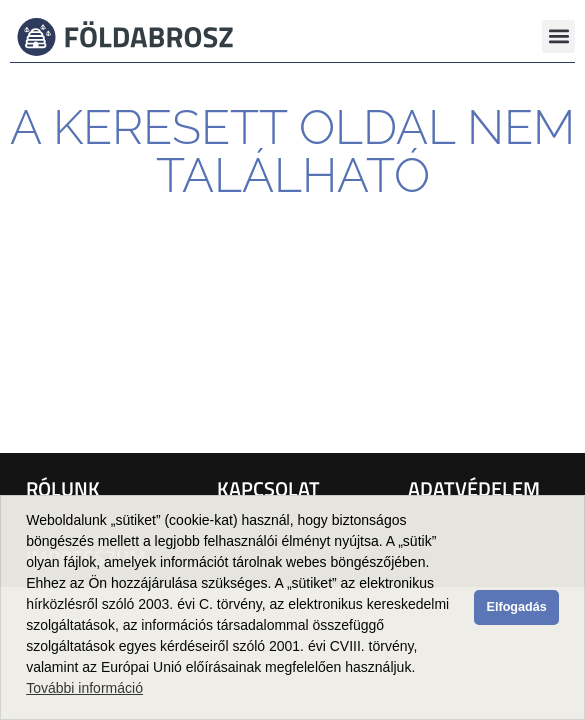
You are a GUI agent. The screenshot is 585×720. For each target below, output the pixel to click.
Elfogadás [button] (517, 607)
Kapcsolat (268, 488)
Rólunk (63, 488)
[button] (558, 36)
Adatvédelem (474, 488)
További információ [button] (84, 688)
